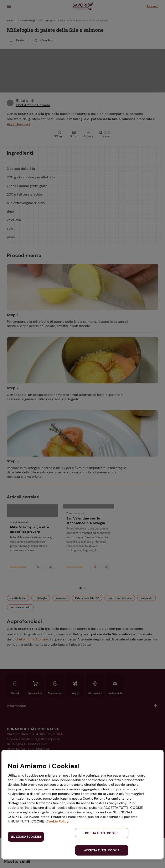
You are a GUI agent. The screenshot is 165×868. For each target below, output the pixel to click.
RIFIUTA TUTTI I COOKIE (102, 833)
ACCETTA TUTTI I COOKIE (102, 850)
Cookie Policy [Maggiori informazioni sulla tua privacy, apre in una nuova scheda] (58, 821)
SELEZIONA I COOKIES (26, 837)
